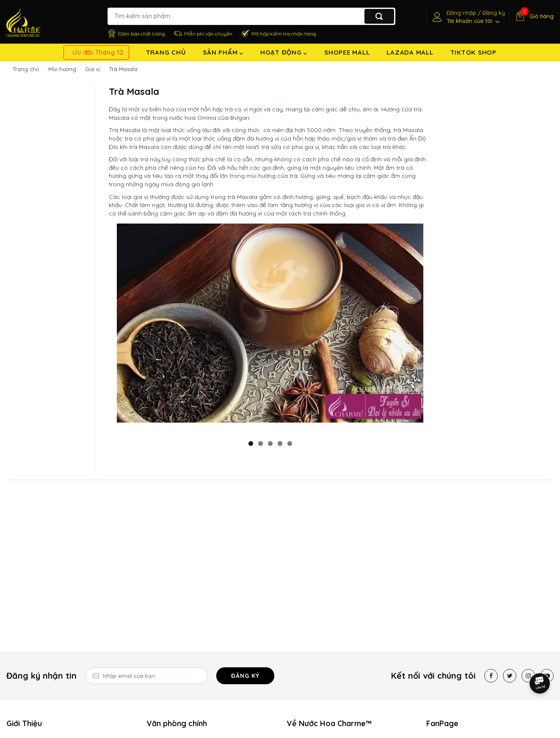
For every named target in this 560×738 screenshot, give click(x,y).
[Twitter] (510, 676)
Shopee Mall (347, 52)
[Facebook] (491, 676)
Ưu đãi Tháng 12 (98, 52)
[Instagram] (528, 676)
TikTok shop (473, 52)
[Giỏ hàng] (534, 16)
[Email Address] (146, 676)
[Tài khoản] (468, 17)
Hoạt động (284, 52)
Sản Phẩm (223, 52)
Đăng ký (245, 676)
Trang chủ (166, 52)
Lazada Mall (410, 52)
